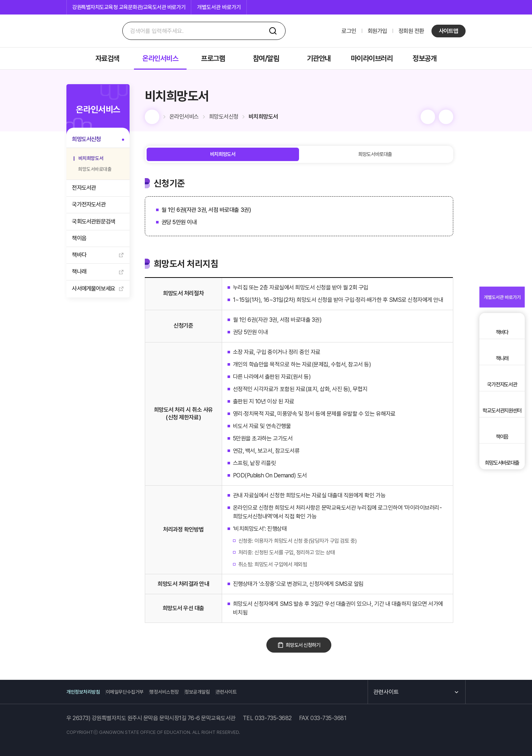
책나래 (81, 287)
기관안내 (319, 58)
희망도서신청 (88, 141)
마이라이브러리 (372, 58)
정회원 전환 (411, 31)
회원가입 (377, 31)
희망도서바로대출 (92, 172)
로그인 (349, 31)
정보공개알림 (232, 692)
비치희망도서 (92, 161)
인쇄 (440, 117)
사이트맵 (449, 31)
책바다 (81, 268)
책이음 (81, 249)
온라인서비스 (160, 58)
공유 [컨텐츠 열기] (458, 117)
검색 (273, 31)
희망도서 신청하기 (316, 649)
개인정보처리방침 (86, 692)
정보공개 (425, 58)
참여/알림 (266, 58)
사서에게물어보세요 (96, 306)
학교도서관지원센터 (502, 429)
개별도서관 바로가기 (219, 7)
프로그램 (213, 58)
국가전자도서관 (91, 212)
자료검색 (107, 58)
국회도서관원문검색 (96, 230)
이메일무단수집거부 (139, 692)
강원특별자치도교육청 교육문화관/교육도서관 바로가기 (129, 7)
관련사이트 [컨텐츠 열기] (383, 692)
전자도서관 (86, 193)
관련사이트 (270, 692)
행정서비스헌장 (189, 692)
